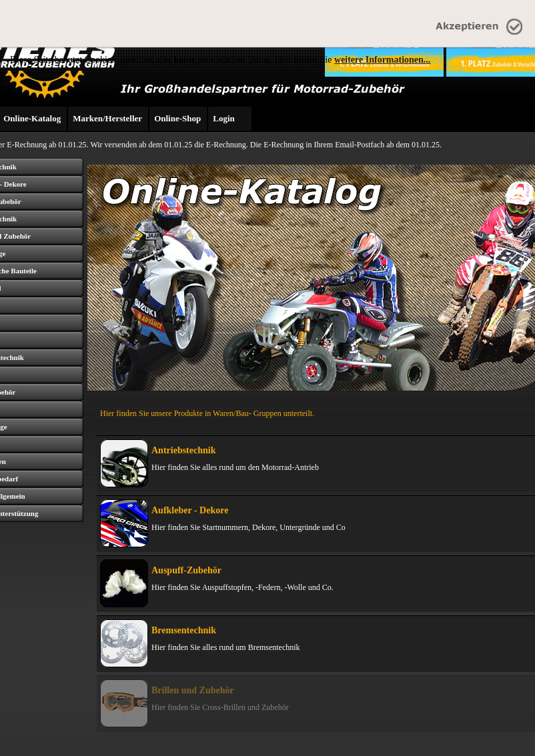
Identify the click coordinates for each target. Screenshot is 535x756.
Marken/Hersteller (107, 118)
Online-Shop (177, 118)
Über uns (59, 740)
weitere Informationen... (382, 60)
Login (224, 118)
